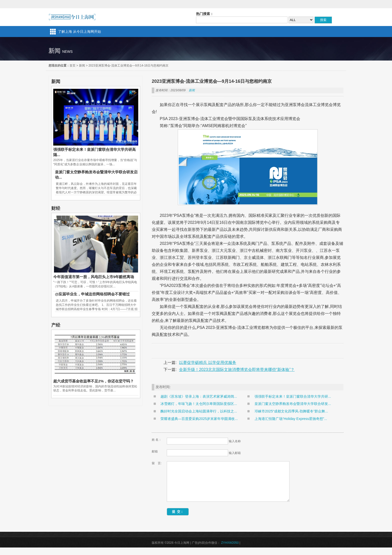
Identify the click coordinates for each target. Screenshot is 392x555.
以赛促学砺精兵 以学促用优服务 (207, 363)
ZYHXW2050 (230, 550)
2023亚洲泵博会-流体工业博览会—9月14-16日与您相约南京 (128, 66)
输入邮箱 (235, 453)
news (67, 52)
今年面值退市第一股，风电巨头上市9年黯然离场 (94, 277)
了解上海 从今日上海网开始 (79, 32)
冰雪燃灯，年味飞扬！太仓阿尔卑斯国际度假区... (199, 404)
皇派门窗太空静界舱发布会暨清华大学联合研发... (293, 404)
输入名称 (235, 441)
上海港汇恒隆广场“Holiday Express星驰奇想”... (291, 419)
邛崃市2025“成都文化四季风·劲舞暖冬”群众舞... (291, 411)
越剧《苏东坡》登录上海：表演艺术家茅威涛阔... (199, 396)
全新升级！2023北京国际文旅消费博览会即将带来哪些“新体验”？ (237, 370)
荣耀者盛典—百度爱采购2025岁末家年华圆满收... (199, 419)
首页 (72, 66)
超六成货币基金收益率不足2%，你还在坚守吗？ (93, 381)
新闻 (82, 66)
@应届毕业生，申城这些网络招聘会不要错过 (92, 294)
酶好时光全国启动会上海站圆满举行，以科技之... (199, 411)
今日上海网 (72, 17)
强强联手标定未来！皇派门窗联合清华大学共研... (293, 396)
